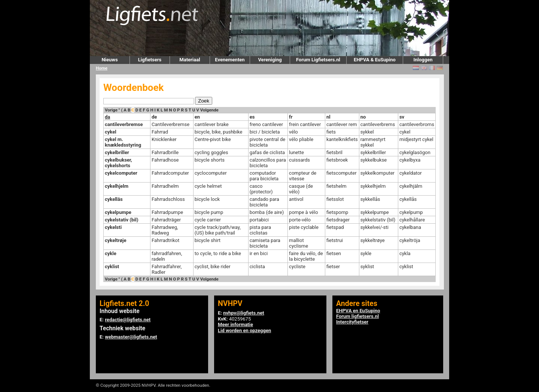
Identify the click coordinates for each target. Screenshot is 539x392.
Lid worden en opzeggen (244, 330)
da (107, 117)
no (363, 117)
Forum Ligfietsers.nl (318, 60)
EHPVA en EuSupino (358, 311)
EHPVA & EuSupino (375, 60)
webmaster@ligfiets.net (131, 337)
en (197, 117)
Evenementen (230, 60)
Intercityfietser (352, 322)
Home (102, 68)
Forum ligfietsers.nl (357, 316)
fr (291, 117)
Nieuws (109, 60)
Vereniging (270, 60)
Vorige (111, 110)
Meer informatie (235, 324)
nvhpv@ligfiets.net (243, 313)
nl (328, 117)
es (252, 117)
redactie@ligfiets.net (128, 320)
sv (402, 117)
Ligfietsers (150, 60)
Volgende (209, 110)
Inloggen (423, 60)
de (154, 117)
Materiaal (190, 60)
